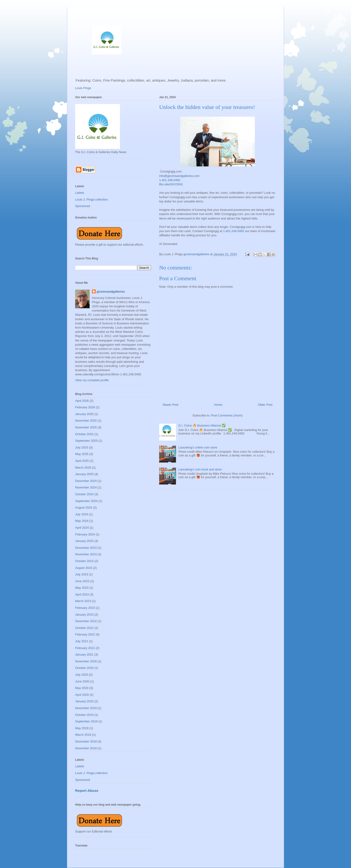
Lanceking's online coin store (198, 447)
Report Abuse (87, 791)
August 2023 (84, 568)
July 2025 (82, 447)
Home (218, 405)
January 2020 (84, 701)
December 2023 (86, 548)
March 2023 (83, 601)
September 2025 (86, 441)
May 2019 (82, 728)
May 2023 (82, 588)
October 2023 (84, 561)
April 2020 (82, 695)
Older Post (265, 405)
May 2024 (82, 521)
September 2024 (86, 501)
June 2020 (82, 681)
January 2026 (84, 414)
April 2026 (82, 401)
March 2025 (83, 468)
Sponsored (82, 206)
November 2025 (86, 427)
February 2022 (85, 634)
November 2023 (86, 554)
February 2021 (85, 648)
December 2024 (86, 481)
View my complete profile (92, 380)
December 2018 (86, 741)
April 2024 (82, 528)
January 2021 (84, 655)
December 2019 (86, 708)
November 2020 (86, 661)
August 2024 (84, 508)
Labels (80, 193)
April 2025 (82, 461)
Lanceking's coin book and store (200, 469)
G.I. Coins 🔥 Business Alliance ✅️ (202, 425)
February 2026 (85, 407)
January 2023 (84, 615)
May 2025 (82, 454)
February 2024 (85, 534)
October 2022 (84, 628)
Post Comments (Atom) (227, 415)
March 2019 (83, 735)
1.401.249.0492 (170, 180)
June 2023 (82, 581)
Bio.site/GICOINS (171, 184)
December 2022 (86, 621)
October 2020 (84, 668)
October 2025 (84, 434)
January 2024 (84, 541)
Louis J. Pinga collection (91, 199)
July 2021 (82, 641)
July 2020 (82, 675)
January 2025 (84, 474)
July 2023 (82, 574)
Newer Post (170, 405)
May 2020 (82, 688)
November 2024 (86, 487)
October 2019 (84, 715)
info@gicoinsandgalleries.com (179, 176)
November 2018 (86, 748)
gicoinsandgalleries (111, 292)
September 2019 (86, 721)
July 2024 (82, 514)
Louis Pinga (83, 88)
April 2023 (82, 594)
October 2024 (84, 494)
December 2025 (86, 421)
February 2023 (85, 608)
